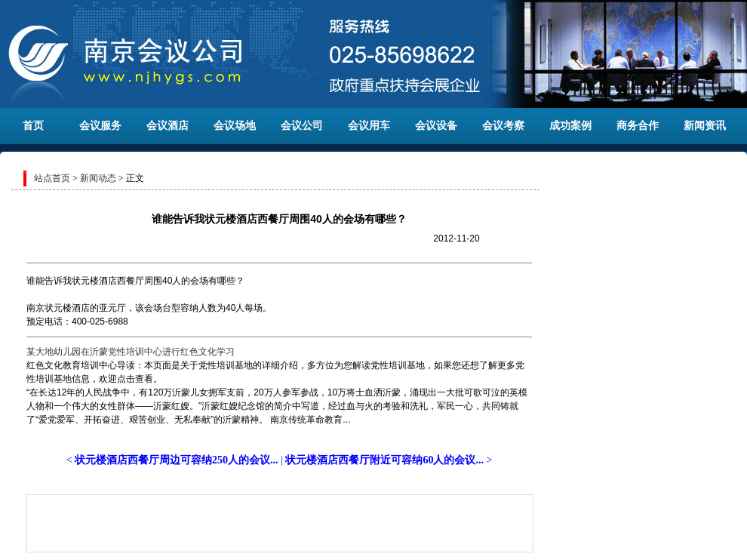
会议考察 (503, 126)
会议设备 (436, 126)
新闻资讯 (705, 126)
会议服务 (100, 126)
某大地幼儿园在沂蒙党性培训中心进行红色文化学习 (131, 352)
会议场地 (235, 126)
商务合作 (638, 126)
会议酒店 (168, 126)
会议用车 (369, 126)
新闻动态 (98, 178)
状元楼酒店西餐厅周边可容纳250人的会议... (177, 460)
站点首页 (52, 178)
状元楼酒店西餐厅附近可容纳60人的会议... (384, 460)
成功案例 (570, 126)
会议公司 (302, 126)
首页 (33, 126)
